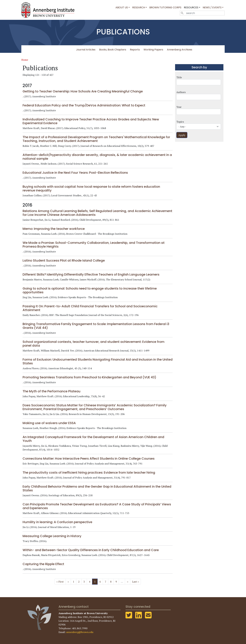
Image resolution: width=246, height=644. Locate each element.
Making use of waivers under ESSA (49, 423)
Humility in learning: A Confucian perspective (57, 522)
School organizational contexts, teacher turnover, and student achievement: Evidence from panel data (94, 344)
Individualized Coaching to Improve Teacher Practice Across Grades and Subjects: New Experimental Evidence (91, 121)
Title (179, 77)
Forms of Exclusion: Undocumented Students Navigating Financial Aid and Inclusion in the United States (98, 361)
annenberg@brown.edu (80, 632)
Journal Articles (86, 50)
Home (25, 60)
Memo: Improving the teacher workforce (54, 229)
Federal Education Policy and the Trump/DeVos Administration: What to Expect (84, 105)
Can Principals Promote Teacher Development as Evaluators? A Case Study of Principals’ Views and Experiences (97, 506)
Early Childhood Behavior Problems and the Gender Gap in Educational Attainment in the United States (97, 488)
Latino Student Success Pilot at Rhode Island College (64, 260)
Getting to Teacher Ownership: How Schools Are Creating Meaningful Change (83, 91)
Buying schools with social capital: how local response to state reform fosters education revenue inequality (91, 188)
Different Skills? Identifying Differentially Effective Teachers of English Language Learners (91, 274)
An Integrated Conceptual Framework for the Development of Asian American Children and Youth (93, 439)
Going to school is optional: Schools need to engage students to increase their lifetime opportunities (90, 290)
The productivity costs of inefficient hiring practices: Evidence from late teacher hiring (89, 473)
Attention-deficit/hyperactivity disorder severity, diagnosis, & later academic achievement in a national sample (97, 157)
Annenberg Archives (180, 50)
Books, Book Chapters (113, 50)
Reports (135, 50)
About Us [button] (122, 7)
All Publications (63, 50)
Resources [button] (191, 7)
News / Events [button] (212, 7)
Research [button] (139, 7)
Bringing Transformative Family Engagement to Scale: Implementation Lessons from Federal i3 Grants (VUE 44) (96, 326)
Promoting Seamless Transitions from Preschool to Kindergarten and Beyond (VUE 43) (89, 377)
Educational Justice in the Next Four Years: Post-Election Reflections (75, 173)
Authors (181, 92)
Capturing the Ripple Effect (43, 564)
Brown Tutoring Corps (165, 7)
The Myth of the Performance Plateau (52, 391)
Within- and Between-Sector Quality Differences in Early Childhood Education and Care (91, 550)
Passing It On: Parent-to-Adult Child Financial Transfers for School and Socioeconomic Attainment (90, 308)
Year (179, 107)
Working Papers (153, 50)
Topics (180, 122)
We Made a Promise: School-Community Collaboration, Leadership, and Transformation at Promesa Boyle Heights (94, 245)
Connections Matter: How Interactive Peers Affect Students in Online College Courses (89, 459)
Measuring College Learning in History (52, 536)
